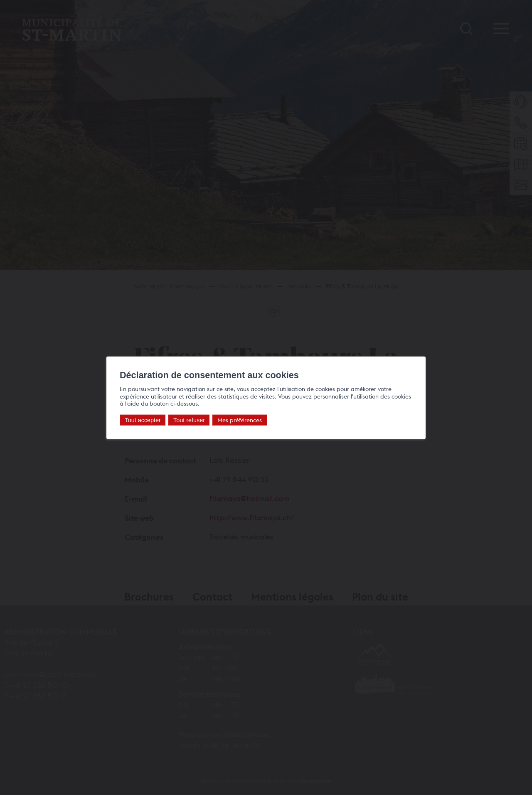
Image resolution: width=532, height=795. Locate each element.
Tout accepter (143, 420)
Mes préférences (240, 420)
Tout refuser (189, 420)
